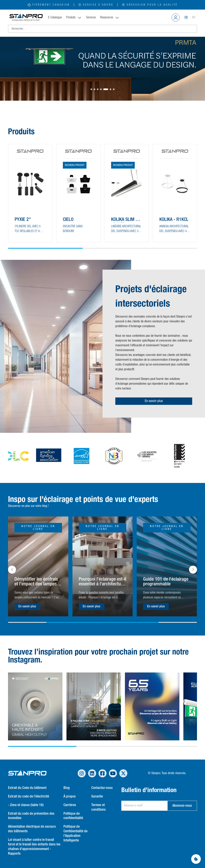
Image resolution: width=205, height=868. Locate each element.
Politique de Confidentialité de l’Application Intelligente (75, 834)
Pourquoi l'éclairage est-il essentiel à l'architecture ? (102, 582)
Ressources (110, 18)
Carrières (70, 805)
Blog (67, 788)
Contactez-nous (102, 788)
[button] (91, 89)
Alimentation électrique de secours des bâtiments (32, 829)
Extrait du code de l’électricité (29, 796)
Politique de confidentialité (73, 816)
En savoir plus (154, 401)
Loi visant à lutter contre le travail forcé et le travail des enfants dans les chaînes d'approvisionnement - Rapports (34, 847)
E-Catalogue (55, 18)
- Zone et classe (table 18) (26, 805)
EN (194, 18)
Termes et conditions (98, 807)
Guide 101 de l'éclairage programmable (166, 582)
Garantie (97, 796)
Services (91, 18)
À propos (70, 796)
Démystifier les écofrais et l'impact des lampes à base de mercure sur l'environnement (37, 582)
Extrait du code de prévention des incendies (31, 816)
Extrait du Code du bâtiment (27, 788)
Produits (74, 18)
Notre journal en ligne (38, 528)
